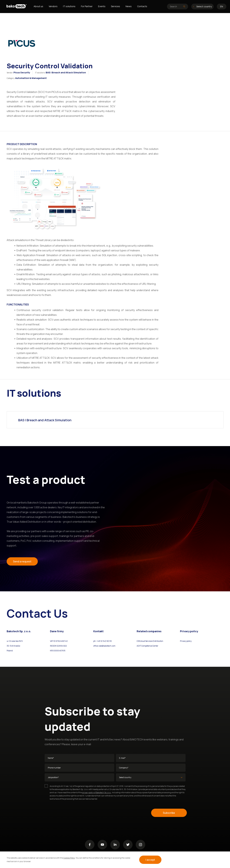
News (129, 6)
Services (115, 6)
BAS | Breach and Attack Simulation (66, 72)
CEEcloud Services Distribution (150, 641)
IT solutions (69, 6)
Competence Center (150, 646)
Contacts (142, 6)
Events (102, 6)
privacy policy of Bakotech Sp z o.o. (97, 793)
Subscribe (169, 813)
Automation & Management (31, 78)
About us (38, 6)
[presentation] (69, 813)
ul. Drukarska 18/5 (15, 641)
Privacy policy (186, 641)
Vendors (53, 6)
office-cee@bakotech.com (104, 646)
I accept (150, 860)
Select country (202, 6)
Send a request (22, 561)
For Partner (87, 6)
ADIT (139, 646)
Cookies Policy (69, 858)
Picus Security (22, 72)
